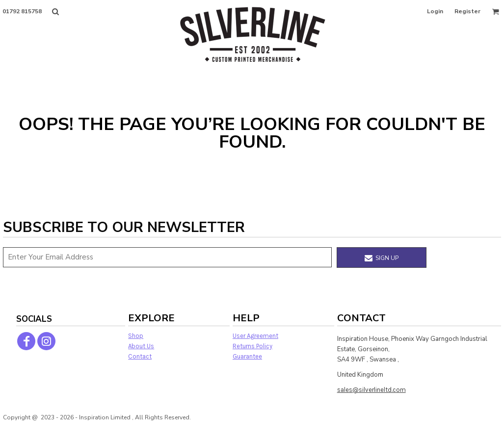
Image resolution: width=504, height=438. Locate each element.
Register (467, 11)
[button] (55, 12)
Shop (136, 336)
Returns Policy (252, 346)
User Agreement (255, 336)
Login (435, 11)
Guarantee (247, 356)
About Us (141, 346)
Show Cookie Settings (252, 430)
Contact (140, 356)
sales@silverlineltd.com (371, 390)
